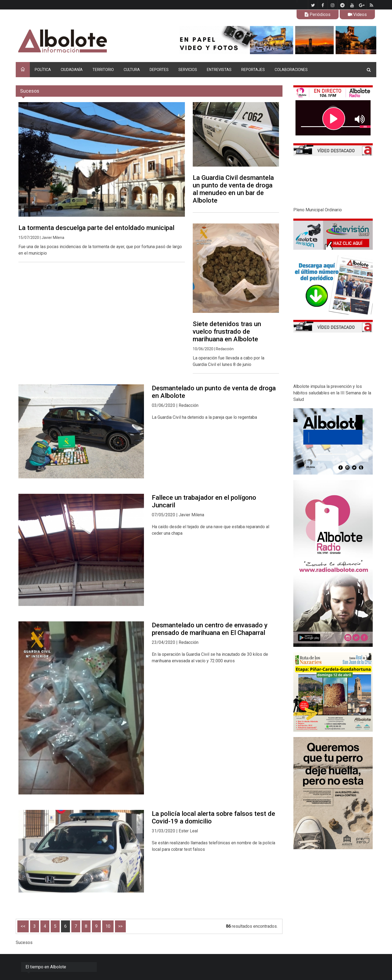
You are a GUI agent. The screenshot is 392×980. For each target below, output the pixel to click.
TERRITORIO (103, 70)
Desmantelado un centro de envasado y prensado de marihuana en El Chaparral (210, 629)
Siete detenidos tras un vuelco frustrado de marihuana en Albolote (227, 332)
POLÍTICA (43, 70)
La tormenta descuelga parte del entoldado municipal (96, 228)
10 (108, 926)
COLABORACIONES (291, 70)
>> (120, 926)
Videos (357, 14)
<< (23, 926)
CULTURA (132, 70)
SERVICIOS (188, 70)
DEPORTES (159, 70)
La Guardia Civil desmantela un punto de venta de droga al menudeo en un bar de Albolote (233, 189)
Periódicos (318, 14)
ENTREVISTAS (219, 70)
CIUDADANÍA (72, 70)
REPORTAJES (253, 70)
